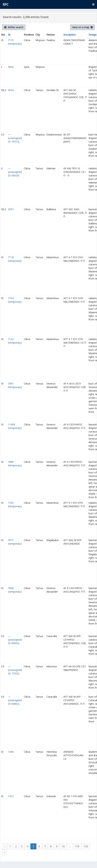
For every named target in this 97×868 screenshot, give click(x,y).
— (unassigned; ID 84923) (15, 640)
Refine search (14, 27)
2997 (11, 209)
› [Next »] (4, 852)
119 (77, 846)
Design (92, 35)
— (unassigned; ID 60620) (15, 172)
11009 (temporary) (15, 426)
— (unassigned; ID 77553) (15, 670)
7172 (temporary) (15, 42)
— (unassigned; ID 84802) (15, 700)
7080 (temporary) (15, 464)
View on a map (83, 27)
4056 (11, 67)
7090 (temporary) (15, 590)
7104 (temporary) (15, 300)
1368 (11, 752)
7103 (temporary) (15, 504)
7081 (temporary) (15, 385)
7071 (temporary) (15, 542)
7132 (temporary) (15, 341)
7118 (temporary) (15, 259)
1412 (11, 796)
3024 (11, 90)
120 (86, 846)
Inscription (70, 35)
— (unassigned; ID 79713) (15, 138)
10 (63, 846)
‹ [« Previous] (5, 846)
